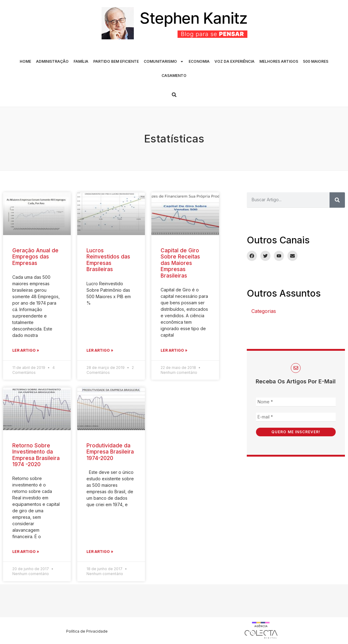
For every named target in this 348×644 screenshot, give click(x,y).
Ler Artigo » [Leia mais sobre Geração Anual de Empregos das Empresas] (26, 350)
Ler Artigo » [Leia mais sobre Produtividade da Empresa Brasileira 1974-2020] (100, 552)
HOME (25, 61)
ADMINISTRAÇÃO (52, 61)
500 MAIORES (316, 61)
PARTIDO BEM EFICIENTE (116, 61)
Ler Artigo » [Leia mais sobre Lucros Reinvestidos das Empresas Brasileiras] (100, 350)
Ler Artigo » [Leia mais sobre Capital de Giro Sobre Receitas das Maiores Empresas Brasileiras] (174, 350)
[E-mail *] (296, 417)
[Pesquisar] (337, 200)
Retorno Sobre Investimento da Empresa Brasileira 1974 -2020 (36, 455)
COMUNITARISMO (164, 62)
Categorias (264, 311)
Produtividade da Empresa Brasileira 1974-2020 (110, 452)
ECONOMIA (199, 61)
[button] (174, 95)
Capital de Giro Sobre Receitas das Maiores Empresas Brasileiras (180, 263)
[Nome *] (296, 402)
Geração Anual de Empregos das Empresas (35, 257)
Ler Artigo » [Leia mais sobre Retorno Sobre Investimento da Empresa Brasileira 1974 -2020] (26, 552)
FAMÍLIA (81, 61)
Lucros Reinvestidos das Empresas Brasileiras (108, 260)
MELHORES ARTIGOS (279, 61)
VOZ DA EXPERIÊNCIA (234, 61)
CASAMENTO (174, 76)
